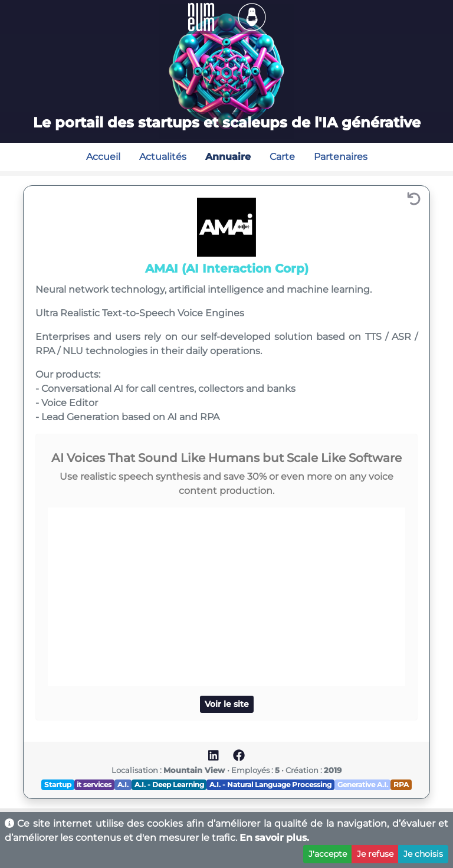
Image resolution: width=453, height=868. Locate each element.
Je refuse (375, 854)
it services (94, 785)
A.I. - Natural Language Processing (270, 785)
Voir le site (227, 704)
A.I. (123, 785)
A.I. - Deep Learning (169, 785)
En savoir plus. (274, 838)
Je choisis (423, 854)
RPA (401, 785)
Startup (58, 785)
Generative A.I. (363, 785)
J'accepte (328, 854)
